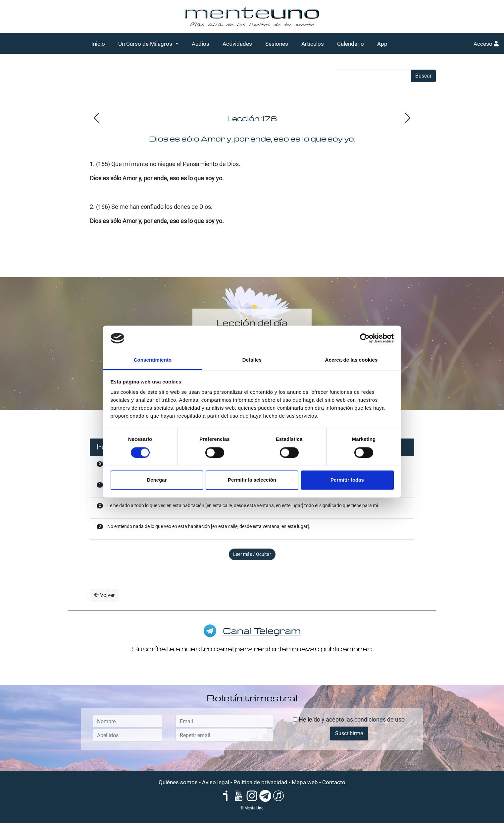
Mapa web (305, 782)
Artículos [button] (313, 44)
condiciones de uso (379, 719)
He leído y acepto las (349, 719)
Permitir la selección (252, 480)
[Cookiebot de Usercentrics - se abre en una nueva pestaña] (365, 338)
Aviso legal (216, 782)
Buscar (423, 76)
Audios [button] (201, 44)
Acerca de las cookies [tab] (352, 360)
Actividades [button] (237, 44)
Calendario (351, 44)
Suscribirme (349, 733)
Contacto (334, 782)
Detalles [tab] (252, 360)
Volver (104, 595)
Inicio (98, 44)
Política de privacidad (260, 782)
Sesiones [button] (277, 44)
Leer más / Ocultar (252, 554)
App (382, 44)
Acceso (486, 44)
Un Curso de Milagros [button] (146, 44)
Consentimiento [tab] (153, 360)
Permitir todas (347, 480)
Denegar (157, 480)
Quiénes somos (178, 782)
